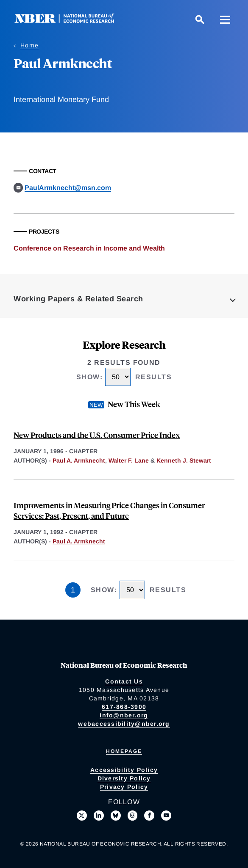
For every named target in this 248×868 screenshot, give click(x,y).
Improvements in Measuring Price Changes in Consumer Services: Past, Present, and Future (109, 510)
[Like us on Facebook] (149, 816)
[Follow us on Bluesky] (116, 816)
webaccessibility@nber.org (124, 724)
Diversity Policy (124, 778)
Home (29, 45)
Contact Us (124, 681)
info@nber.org (124, 715)
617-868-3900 (124, 707)
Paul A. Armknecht (79, 460)
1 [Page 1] (73, 590)
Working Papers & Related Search (78, 299)
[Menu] (225, 19)
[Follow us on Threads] (133, 816)
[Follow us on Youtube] (166, 816)
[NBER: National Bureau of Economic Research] (71, 21)
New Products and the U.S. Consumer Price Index (97, 435)
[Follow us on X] (82, 816)
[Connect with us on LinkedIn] (99, 816)
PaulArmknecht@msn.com (68, 188)
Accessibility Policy (124, 770)
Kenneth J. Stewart (184, 460)
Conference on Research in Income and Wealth (89, 248)
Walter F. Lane (129, 460)
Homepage (124, 751)
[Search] (200, 19)
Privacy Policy (124, 787)
